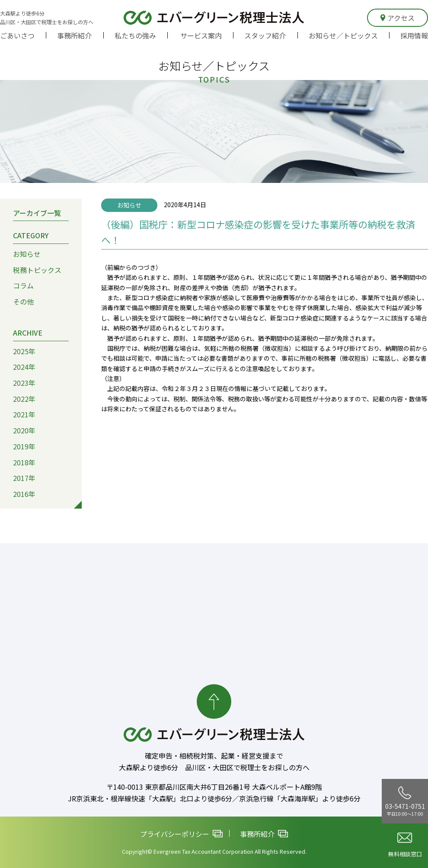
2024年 (24, 367)
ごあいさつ (17, 35)
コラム (23, 285)
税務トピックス (37, 270)
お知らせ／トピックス (343, 35)
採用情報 (414, 35)
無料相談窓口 (405, 845)
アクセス (398, 18)
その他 (23, 301)
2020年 (24, 430)
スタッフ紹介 (265, 35)
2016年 (24, 494)
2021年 (24, 414)
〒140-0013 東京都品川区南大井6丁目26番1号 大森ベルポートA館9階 (214, 787)
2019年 (24, 446)
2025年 (24, 351)
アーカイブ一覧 (37, 212)
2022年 (24, 399)
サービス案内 (201, 35)
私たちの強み (135, 35)
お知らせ (27, 254)
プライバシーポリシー (181, 834)
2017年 (24, 478)
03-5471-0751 (405, 801)
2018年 (24, 462)
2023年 (24, 383)
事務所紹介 (74, 35)
